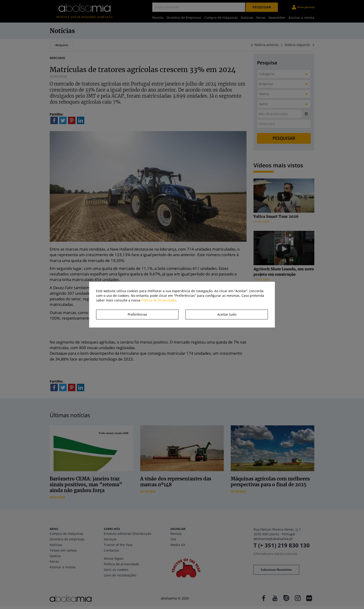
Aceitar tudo (227, 314)
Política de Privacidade (159, 300)
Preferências (137, 314)
